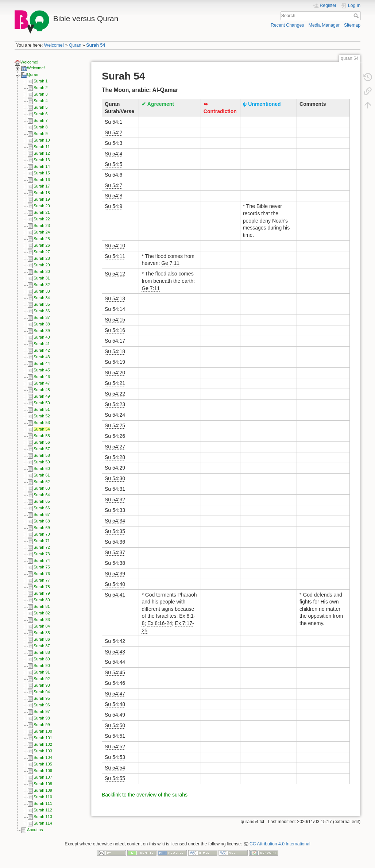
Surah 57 (42, 449)
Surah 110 (43, 797)
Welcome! (54, 45)
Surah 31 (42, 278)
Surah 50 (42, 403)
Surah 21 (42, 212)
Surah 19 (42, 199)
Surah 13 (42, 160)
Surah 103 (43, 751)
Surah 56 (42, 442)
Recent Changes (287, 25)
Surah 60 (42, 468)
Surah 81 (42, 606)
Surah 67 (42, 514)
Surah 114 (43, 823)
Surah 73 (42, 554)
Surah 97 (42, 711)
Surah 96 (42, 705)
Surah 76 (42, 574)
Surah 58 (42, 455)
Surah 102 (43, 744)
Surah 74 (42, 560)
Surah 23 (42, 225)
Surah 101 (43, 738)
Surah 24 (42, 232)
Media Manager (324, 25)
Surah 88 (42, 652)
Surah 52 (42, 416)
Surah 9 (41, 134)
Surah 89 (42, 659)
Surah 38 (42, 324)
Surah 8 (41, 127)
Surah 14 (42, 166)
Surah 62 (42, 482)
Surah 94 (42, 692)
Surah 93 (42, 685)
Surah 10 (42, 140)
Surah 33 (42, 291)
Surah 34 (42, 298)
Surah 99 (42, 725)
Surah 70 (42, 534)
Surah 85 (42, 633)
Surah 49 (42, 396)
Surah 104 (43, 757)
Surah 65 (42, 501)
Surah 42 (42, 350)
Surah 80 (42, 600)
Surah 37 (42, 317)
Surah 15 (42, 173)
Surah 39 (42, 331)
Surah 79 (42, 593)
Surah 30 (42, 271)
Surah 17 (42, 186)
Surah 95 (42, 698)
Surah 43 (42, 357)
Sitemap (352, 25)
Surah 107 (43, 777)
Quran (75, 45)
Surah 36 (42, 311)
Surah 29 (42, 265)
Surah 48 (42, 390)
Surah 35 (42, 304)
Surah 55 (42, 436)
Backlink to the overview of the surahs (145, 795)
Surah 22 (42, 219)
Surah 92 (42, 679)
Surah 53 (42, 423)
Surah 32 (42, 285)
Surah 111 (43, 803)
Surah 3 (41, 94)
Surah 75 (42, 567)
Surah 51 (42, 409)
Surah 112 (43, 810)
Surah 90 (42, 666)
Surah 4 (41, 101)
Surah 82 (42, 613)
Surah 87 (42, 646)
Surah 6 (41, 114)
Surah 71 (42, 541)
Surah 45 (42, 370)
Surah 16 (42, 180)
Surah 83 (42, 620)
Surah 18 (42, 193)
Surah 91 (42, 672)
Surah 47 (42, 383)
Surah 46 (42, 377)
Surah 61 (42, 475)
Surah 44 (42, 363)
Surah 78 (42, 587)
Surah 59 (42, 462)
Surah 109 (43, 790)
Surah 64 (42, 495)
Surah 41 (42, 344)
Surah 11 (42, 147)
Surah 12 (42, 153)
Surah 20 (42, 206)
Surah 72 (42, 547)
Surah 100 (43, 731)
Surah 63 (42, 488)
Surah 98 (42, 718)
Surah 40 (42, 337)
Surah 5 (41, 107)
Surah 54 (96, 45)
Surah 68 (42, 521)
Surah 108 (43, 784)
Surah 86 (42, 639)
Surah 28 (42, 258)
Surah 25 (42, 239)
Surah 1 (41, 81)
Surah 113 (43, 817)
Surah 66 (42, 508)
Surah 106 (43, 771)
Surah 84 (42, 626)
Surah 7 (41, 120)
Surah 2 (41, 88)
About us (35, 830)
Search (357, 16)
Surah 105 (43, 764)
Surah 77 (42, 580)
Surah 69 (42, 528)
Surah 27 (42, 252)
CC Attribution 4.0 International (280, 844)
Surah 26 (42, 245)
